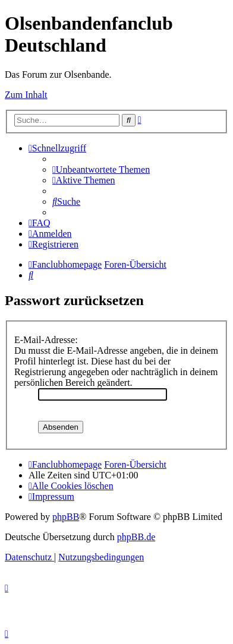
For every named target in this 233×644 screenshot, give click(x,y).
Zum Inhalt (26, 95)
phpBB (66, 517)
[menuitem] (101, 169)
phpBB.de (136, 537)
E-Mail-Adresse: (46, 340)
